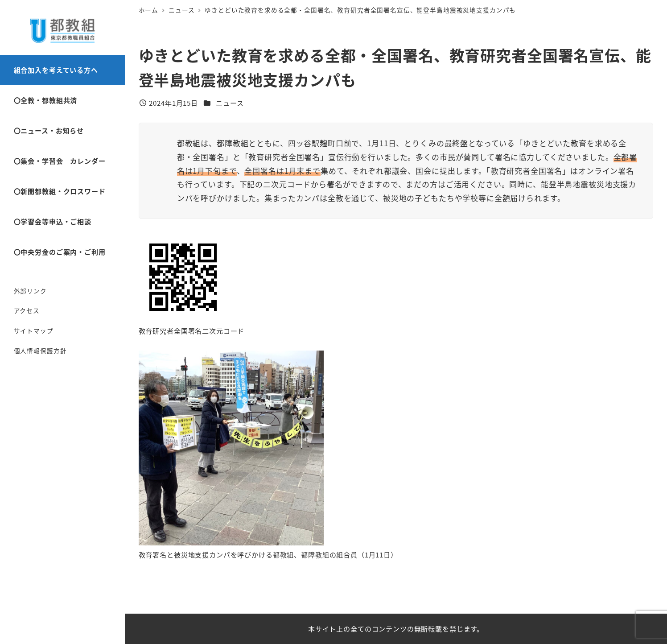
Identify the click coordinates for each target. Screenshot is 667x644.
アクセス (27, 310)
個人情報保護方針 (40, 351)
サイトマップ (34, 330)
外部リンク (30, 291)
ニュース (230, 103)
